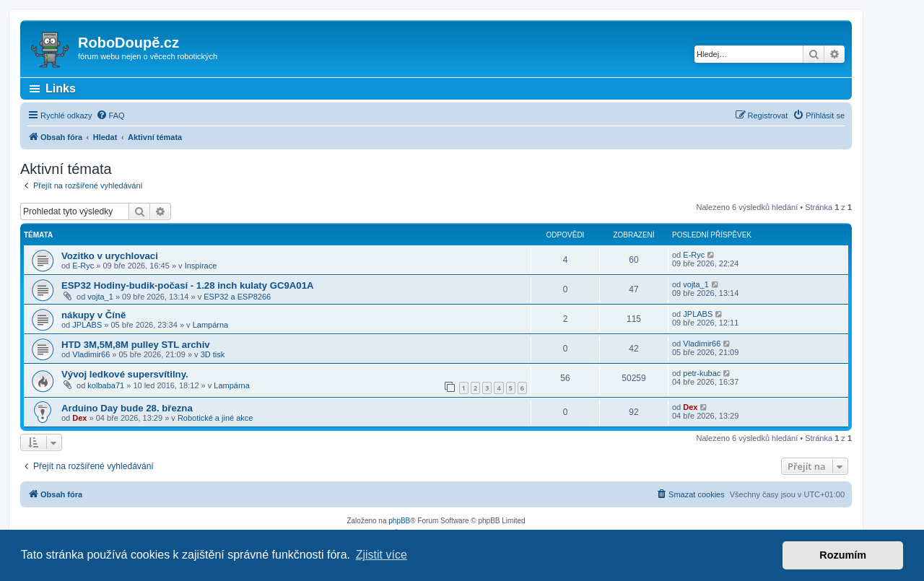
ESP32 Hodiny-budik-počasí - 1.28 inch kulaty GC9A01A (188, 285)
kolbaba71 (106, 385)
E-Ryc (83, 266)
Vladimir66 (91, 354)
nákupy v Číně (93, 315)
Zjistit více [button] (382, 555)
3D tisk (213, 354)
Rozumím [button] (843, 555)
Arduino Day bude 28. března (127, 408)
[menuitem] (110, 115)
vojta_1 (100, 297)
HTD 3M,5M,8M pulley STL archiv (136, 345)
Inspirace (201, 266)
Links (61, 88)
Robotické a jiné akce (215, 418)
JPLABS (87, 325)
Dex (79, 418)
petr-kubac (702, 373)
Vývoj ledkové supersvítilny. (125, 374)
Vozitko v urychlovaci (110, 256)
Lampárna (211, 325)
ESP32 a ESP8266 (237, 297)
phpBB (399, 521)
